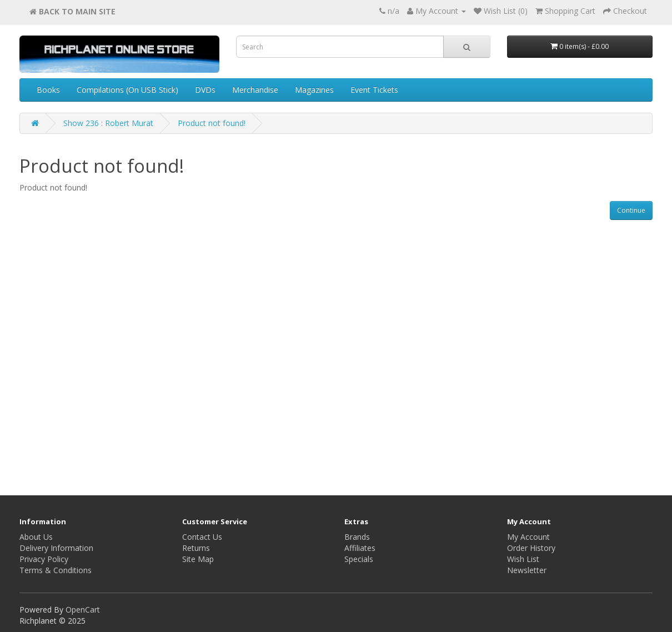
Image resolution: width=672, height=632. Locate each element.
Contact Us (202, 537)
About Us (36, 537)
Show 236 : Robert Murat (108, 123)
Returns (196, 548)
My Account (528, 537)
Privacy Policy (44, 559)
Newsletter (527, 570)
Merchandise (255, 90)
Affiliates (360, 548)
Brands (357, 537)
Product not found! (212, 123)
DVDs (205, 90)
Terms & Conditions (56, 570)
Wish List (523, 559)
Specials (359, 559)
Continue (631, 210)
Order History (531, 548)
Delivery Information (56, 548)
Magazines (314, 90)
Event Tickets (374, 90)
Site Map (198, 559)
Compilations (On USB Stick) (127, 90)
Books (48, 90)
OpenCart (83, 610)
